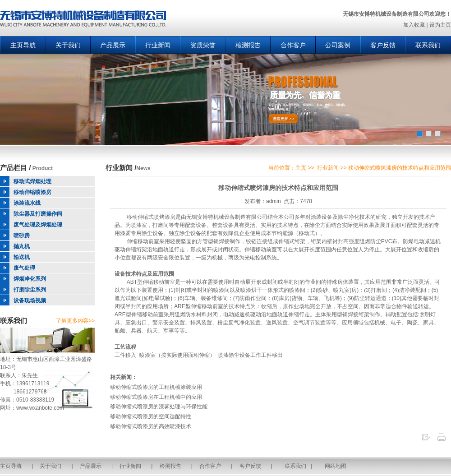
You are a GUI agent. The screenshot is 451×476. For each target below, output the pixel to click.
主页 (301, 168)
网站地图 (336, 466)
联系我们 (428, 45)
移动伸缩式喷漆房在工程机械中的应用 (156, 397)
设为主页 (440, 25)
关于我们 (68, 45)
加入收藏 (414, 25)
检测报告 (248, 45)
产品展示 (113, 45)
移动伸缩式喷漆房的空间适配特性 (151, 416)
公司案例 (338, 45)
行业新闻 (158, 45)
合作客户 (293, 45)
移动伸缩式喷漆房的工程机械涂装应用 (156, 387)
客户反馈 (383, 45)
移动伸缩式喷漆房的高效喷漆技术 (151, 426)
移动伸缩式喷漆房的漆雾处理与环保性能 (159, 407)
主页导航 (23, 45)
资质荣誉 (203, 45)
